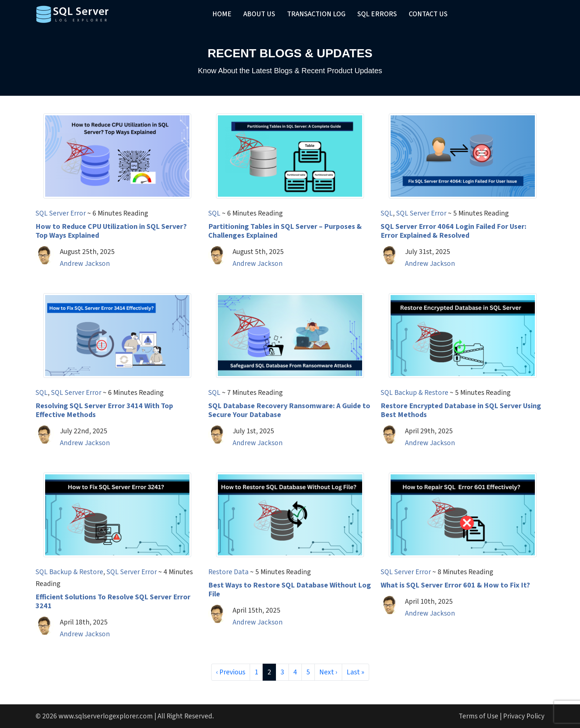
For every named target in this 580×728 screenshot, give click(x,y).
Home (222, 14)
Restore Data (228, 572)
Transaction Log (316, 14)
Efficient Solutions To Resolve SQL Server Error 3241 (113, 602)
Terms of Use (478, 716)
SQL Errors (377, 14)
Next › (328, 672)
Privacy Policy (524, 716)
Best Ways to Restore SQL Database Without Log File (290, 590)
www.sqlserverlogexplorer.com (106, 716)
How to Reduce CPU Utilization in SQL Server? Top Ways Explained (111, 231)
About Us (259, 14)
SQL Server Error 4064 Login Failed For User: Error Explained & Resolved (453, 231)
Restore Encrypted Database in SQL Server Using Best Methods (461, 410)
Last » (355, 672)
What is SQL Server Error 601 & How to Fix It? (455, 585)
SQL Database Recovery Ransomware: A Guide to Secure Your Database (289, 410)
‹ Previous (231, 672)
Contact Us (428, 14)
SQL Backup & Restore (414, 393)
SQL (214, 213)
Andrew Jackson (85, 264)
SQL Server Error (61, 213)
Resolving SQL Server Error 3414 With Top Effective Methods (104, 410)
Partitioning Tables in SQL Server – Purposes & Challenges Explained (285, 231)
